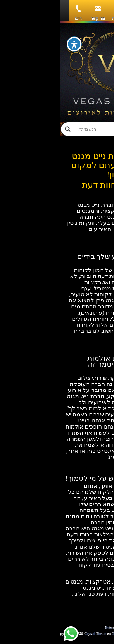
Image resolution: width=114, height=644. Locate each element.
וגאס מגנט (57, 72)
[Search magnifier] (7, 129)
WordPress (91, 633)
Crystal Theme (35, 633)
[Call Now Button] (100, 631)
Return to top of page (60, 627)
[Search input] (63, 129)
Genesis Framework (66, 633)
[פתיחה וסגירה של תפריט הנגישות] (14, 44)
